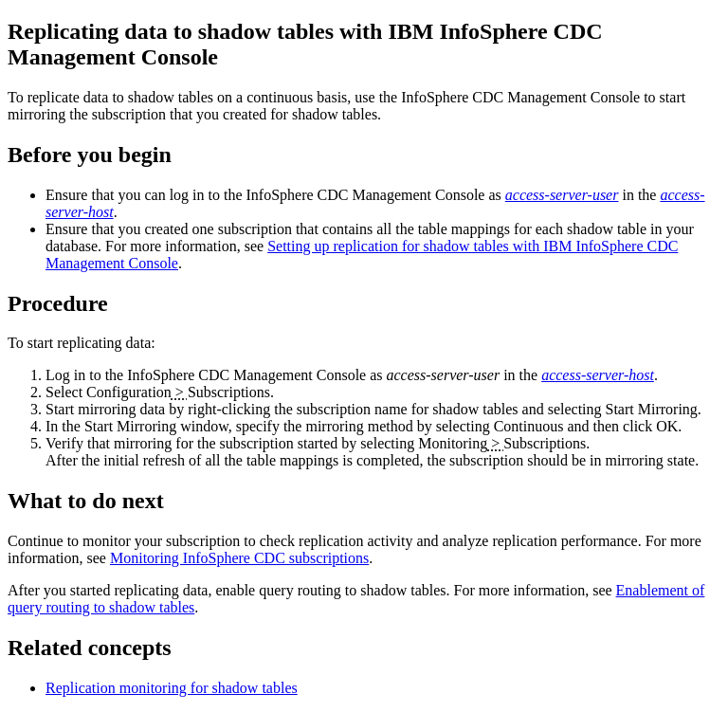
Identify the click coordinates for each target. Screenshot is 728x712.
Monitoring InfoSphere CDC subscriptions (239, 558)
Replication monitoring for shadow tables (172, 688)
